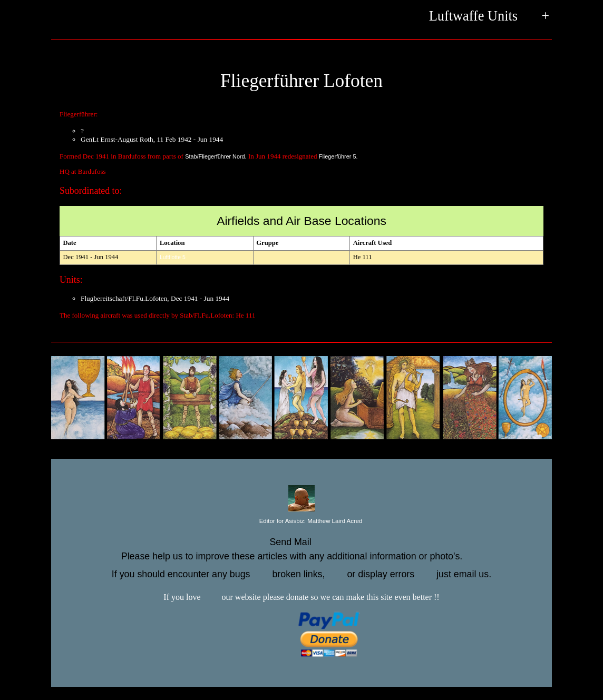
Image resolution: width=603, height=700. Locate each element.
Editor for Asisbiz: (302, 521)
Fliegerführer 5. (338, 156)
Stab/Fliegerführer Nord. (216, 156)
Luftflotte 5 (173, 257)
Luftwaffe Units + (489, 17)
